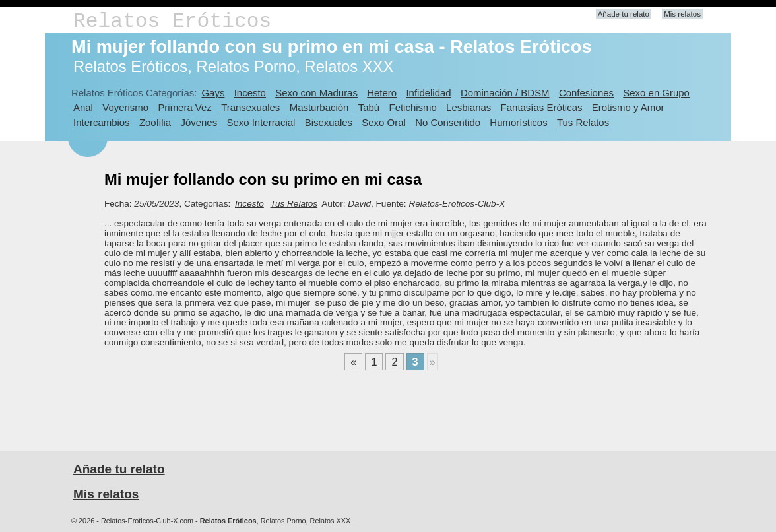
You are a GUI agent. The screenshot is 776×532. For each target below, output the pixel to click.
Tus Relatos (583, 122)
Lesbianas (469, 107)
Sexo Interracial (261, 122)
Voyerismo (125, 107)
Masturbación (319, 107)
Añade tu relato (624, 14)
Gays (213, 93)
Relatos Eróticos (172, 21)
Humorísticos (518, 122)
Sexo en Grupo (656, 93)
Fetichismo (413, 107)
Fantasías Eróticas (542, 107)
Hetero (382, 93)
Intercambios (102, 122)
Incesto (250, 93)
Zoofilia (155, 122)
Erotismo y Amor (628, 107)
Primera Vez (184, 107)
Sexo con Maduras (316, 93)
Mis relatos (682, 14)
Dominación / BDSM (505, 93)
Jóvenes (199, 122)
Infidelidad (428, 93)
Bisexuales (329, 122)
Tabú (369, 107)
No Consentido (448, 122)
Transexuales (250, 107)
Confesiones (586, 93)
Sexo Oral (384, 122)
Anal (83, 107)
